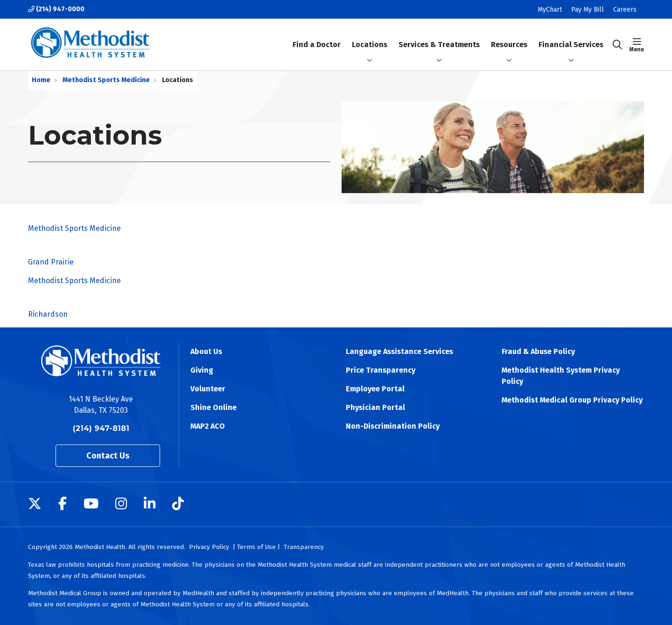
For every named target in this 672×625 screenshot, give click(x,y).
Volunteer (208, 389)
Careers (625, 10)
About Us (206, 351)
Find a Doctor (317, 37)
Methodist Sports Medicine (336, 246)
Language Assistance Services (399, 351)
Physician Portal (375, 407)
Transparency (304, 547)
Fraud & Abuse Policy (538, 351)
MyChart (550, 10)
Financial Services (571, 37)
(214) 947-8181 (101, 428)
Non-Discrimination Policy (393, 426)
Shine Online (213, 407)
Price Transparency (381, 370)
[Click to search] (617, 45)
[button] (637, 45)
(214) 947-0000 (56, 9)
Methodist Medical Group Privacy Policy (572, 400)
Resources (509, 37)
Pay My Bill (588, 10)
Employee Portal (375, 389)
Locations (370, 37)
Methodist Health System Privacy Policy (561, 376)
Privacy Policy (209, 547)
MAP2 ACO (208, 426)
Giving (202, 370)
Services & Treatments (439, 37)
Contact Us (108, 456)
